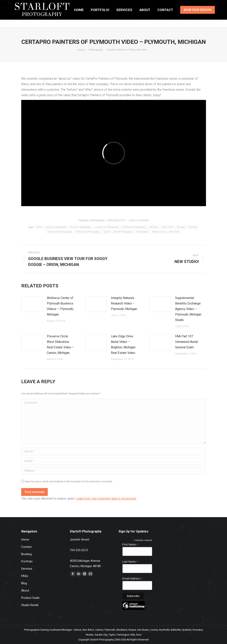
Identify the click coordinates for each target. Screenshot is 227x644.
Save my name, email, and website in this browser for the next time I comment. (69, 481)
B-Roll (39, 227)
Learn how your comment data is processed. (106, 499)
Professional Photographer (60, 232)
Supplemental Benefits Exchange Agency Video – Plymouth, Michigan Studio (188, 309)
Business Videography (81, 227)
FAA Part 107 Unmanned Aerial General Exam (187, 342)
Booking (26, 554)
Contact (26, 547)
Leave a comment (139, 220)
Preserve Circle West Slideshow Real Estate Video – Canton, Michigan (60, 345)
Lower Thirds (167, 227)
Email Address (132, 579)
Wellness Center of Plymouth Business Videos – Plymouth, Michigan (60, 306)
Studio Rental (30, 605)
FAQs (25, 576)
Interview (154, 227)
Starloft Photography (123, 232)
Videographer (142, 232)
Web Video (174, 232)
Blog (24, 583)
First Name (130, 545)
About (25, 590)
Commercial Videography (134, 227)
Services (27, 569)
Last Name (130, 562)
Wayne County (159, 232)
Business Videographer (56, 227)
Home (25, 540)
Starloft (107, 232)
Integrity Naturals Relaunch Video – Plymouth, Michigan (124, 304)
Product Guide (30, 598)
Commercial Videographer (107, 227)
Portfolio (27, 561)
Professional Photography (88, 232)
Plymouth (193, 227)
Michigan (181, 227)
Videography (97, 220)
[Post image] (32, 304)
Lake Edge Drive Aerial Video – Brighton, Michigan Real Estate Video (123, 345)
